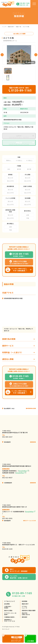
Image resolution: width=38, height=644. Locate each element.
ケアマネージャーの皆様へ (10, 619)
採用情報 (25, 607)
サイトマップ (6, 634)
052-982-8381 (7, 523)
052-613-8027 (7, 482)
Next (36, 57)
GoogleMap (23, 476)
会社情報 (7, 609)
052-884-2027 (7, 441)
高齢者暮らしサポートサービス (10, 626)
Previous (2, 57)
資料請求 (25, 622)
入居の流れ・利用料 (8, 613)
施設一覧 (19, 27)
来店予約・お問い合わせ (26, 619)
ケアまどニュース (25, 613)
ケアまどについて (10, 607)
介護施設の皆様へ (10, 622)
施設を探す (11, 27)
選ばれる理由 (8, 616)
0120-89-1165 (7, 553)
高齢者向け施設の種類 (29, 616)
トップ (4, 27)
